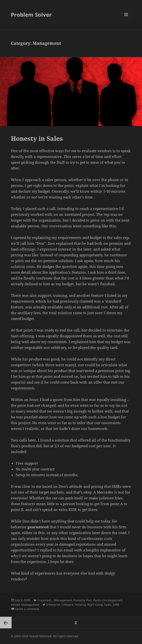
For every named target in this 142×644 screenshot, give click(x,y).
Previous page (6, 623)
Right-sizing (95, 605)
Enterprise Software (60, 605)
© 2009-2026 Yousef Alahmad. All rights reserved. (45, 636)
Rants (97, 600)
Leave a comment (27, 609)
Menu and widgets (126, 19)
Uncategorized (112, 600)
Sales (108, 605)
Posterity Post (83, 600)
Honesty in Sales (37, 138)
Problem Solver (31, 14)
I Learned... (45, 600)
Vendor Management (25, 605)
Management (63, 600)
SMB (116, 605)
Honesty (80, 605)
